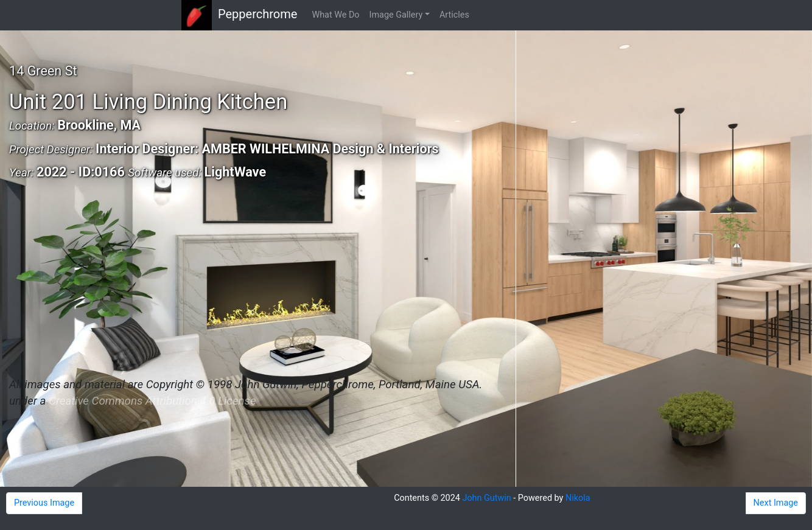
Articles (454, 15)
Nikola (578, 498)
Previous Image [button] (44, 503)
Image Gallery (396, 15)
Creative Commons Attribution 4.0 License (152, 401)
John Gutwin (486, 498)
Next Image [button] (776, 503)
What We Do (335, 15)
